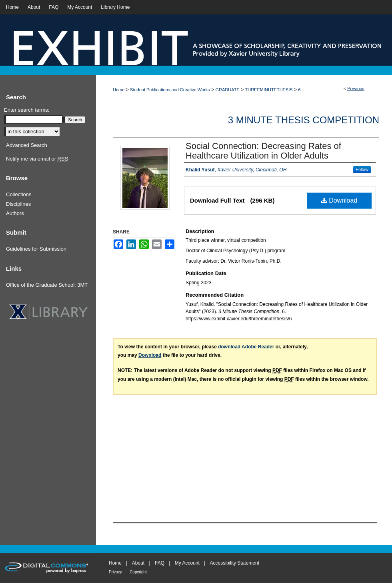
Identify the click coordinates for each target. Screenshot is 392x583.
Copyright (138, 572)
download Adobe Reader (246, 347)
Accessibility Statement (235, 563)
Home (119, 90)
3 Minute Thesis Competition (304, 120)
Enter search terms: (27, 110)
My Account (187, 563)
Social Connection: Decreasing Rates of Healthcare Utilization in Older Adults (263, 151)
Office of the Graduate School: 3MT (47, 285)
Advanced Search (27, 145)
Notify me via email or (37, 159)
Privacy (115, 572)
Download (339, 200)
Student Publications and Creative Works (170, 90)
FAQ (160, 563)
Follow (362, 169)
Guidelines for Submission (36, 249)
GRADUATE (228, 90)
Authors (15, 213)
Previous (356, 88)
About (138, 563)
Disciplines (18, 204)
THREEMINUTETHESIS (269, 90)
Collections (19, 194)
